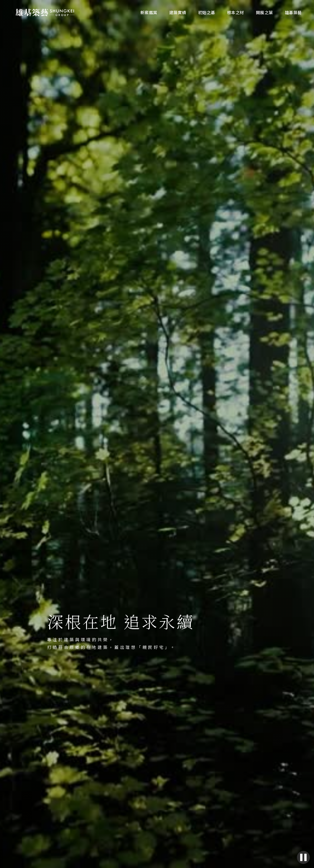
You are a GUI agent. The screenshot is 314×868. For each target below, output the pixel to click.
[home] (45, 13)
